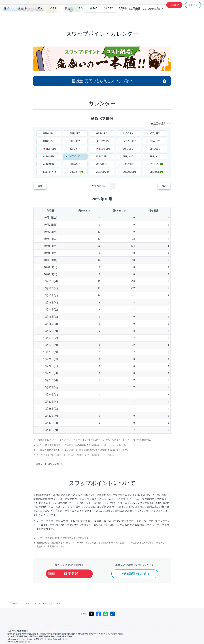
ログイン (193, 9)
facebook (98, 614)
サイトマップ (30, 621)
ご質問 (132, 9)
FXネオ (27, 603)
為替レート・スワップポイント (53, 464)
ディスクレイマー (125, 621)
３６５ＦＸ (108, 18)
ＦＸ (40, 18)
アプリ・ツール (178, 18)
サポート (155, 9)
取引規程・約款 (13, 621)
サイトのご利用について (103, 621)
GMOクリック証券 (30, 9)
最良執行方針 (83, 621)
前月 (43, 186)
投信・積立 (24, 18)
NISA (197, 18)
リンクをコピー (113, 614)
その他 (137, 18)
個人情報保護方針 (65, 621)
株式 (7, 18)
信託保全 (141, 621)
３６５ (123, 18)
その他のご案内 (46, 621)
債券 (68, 18)
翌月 (161, 186)
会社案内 (167, 621)
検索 (87, 9)
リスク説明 (154, 621)
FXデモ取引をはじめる (135, 574)
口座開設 (174, 9)
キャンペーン (156, 18)
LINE (78, 9)
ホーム (16, 603)
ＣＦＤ (54, 18)
